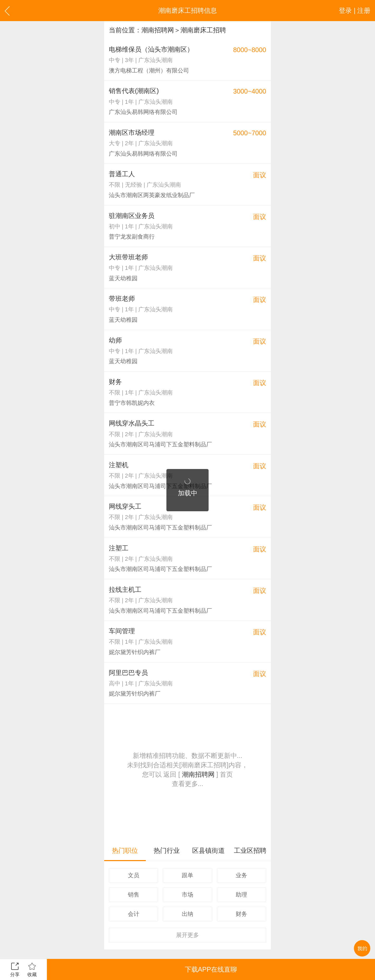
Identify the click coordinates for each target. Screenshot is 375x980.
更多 (187, 935)
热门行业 (167, 850)
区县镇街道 (208, 850)
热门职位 (125, 850)
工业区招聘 (250, 850)
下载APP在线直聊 (211, 969)
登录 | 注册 (355, 10)
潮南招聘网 (158, 30)
